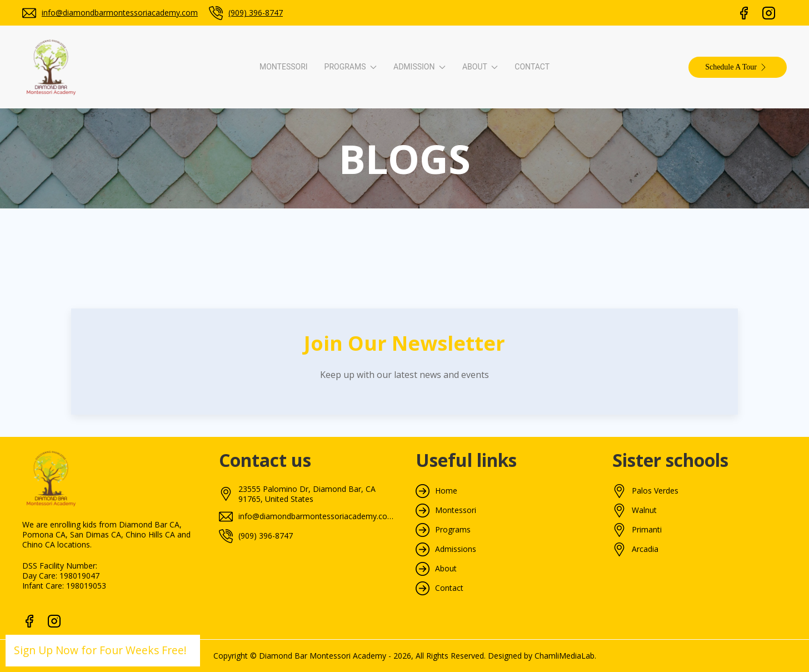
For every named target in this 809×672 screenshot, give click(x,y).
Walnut (644, 510)
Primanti (647, 530)
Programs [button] (351, 67)
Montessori (284, 67)
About (446, 569)
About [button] (480, 67)
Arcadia (645, 549)
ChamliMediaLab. (565, 656)
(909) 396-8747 (256, 13)
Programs (453, 530)
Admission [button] (420, 67)
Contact (532, 67)
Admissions (456, 549)
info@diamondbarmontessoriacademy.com (120, 13)
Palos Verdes (655, 491)
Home (446, 491)
